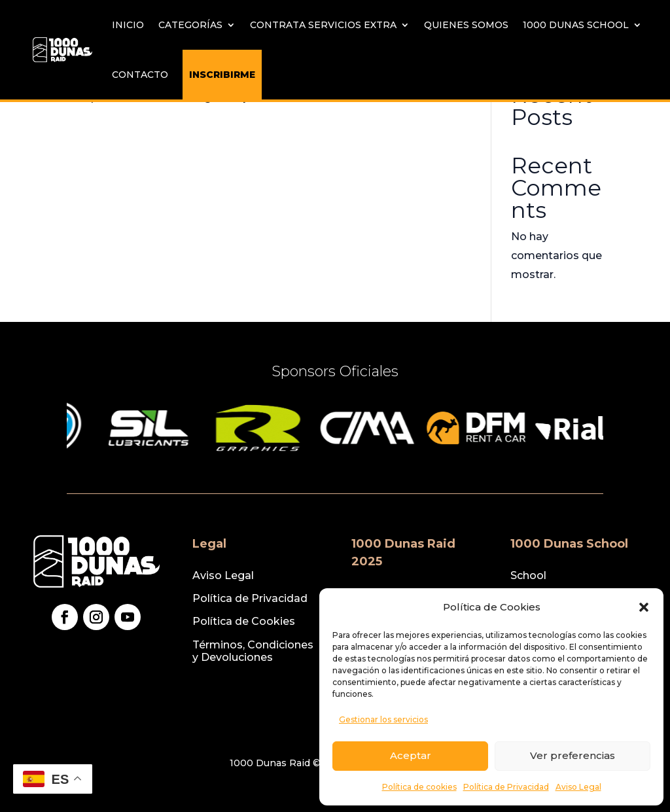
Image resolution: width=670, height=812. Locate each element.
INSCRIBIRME (222, 75)
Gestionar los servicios (383, 719)
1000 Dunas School (576, 25)
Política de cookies (419, 787)
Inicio (128, 25)
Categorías (190, 25)
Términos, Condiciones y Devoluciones (253, 651)
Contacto (140, 75)
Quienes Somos (466, 25)
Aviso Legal (578, 787)
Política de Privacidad (506, 787)
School (528, 575)
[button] (644, 607)
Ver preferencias (573, 755)
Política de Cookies (244, 621)
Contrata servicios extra (323, 25)
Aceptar (411, 755)
